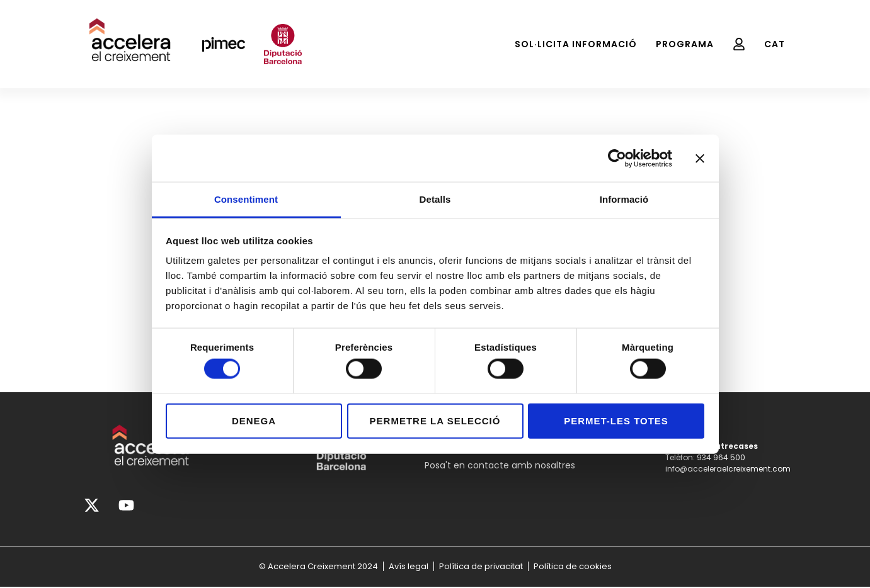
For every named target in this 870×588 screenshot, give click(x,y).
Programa (685, 44)
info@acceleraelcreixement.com (728, 469)
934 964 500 (721, 457)
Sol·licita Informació (576, 44)
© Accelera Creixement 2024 (318, 567)
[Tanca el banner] (700, 158)
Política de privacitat (481, 567)
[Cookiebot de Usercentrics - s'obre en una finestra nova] (617, 158)
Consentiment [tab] (246, 199)
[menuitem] (775, 44)
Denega (254, 420)
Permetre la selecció (435, 420)
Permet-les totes (616, 420)
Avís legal (409, 567)
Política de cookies (573, 567)
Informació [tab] (624, 199)
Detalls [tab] (435, 199)
